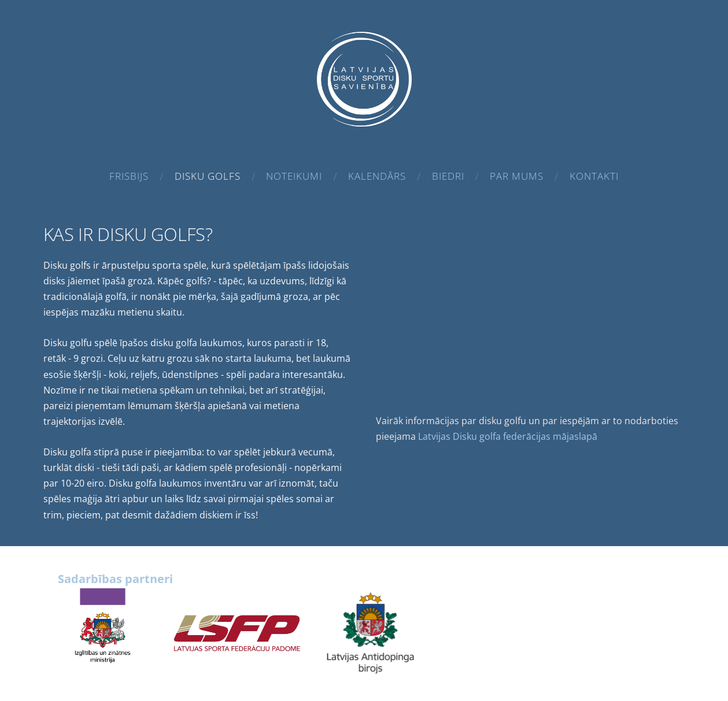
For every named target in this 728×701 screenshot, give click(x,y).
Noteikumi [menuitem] (294, 176)
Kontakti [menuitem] (594, 176)
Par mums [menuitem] (517, 176)
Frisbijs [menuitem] (129, 176)
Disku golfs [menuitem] (208, 176)
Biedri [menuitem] (448, 176)
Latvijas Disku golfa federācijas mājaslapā (508, 436)
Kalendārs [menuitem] (377, 176)
